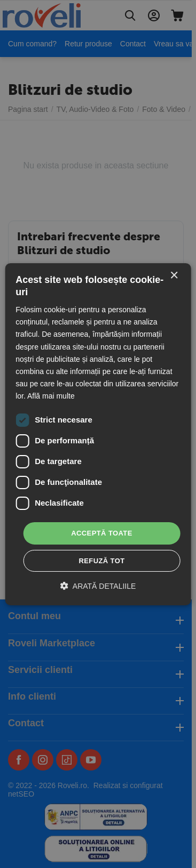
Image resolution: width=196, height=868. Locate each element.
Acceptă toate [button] (102, 533)
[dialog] (98, 434)
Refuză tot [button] (101, 561)
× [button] (174, 275)
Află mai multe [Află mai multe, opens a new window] (51, 396)
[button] (98, 586)
